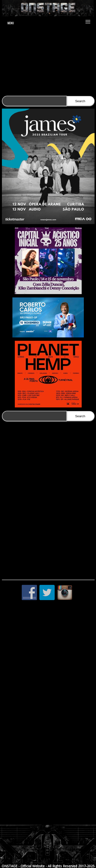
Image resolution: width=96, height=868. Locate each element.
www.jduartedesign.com (49, 47)
